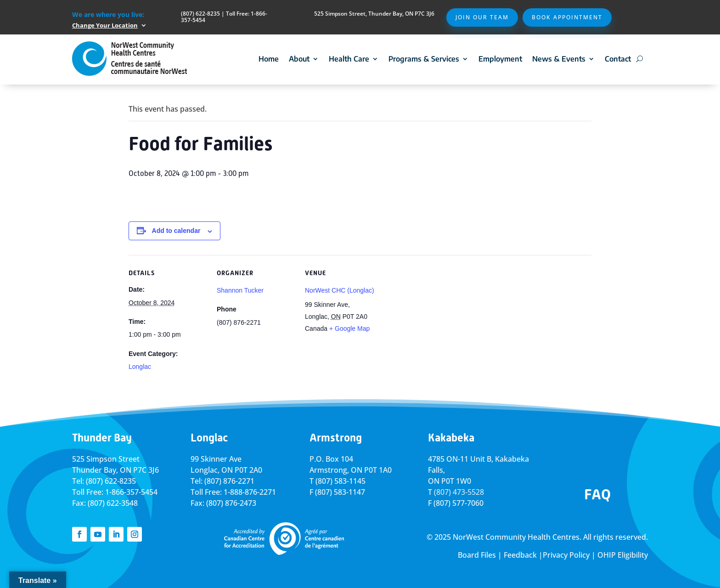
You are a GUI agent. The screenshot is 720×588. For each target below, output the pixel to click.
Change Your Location (105, 25)
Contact (618, 59)
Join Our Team (482, 17)
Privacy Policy (566, 555)
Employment (500, 59)
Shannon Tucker (240, 290)
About (299, 59)
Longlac (140, 367)
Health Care (349, 59)
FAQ (597, 494)
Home (269, 59)
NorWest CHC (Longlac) (340, 290)
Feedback (520, 555)
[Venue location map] (442, 318)
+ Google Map (349, 328)
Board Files (477, 555)
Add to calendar (176, 231)
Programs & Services (424, 59)
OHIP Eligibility (623, 555)
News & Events (559, 59)
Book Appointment (567, 17)
